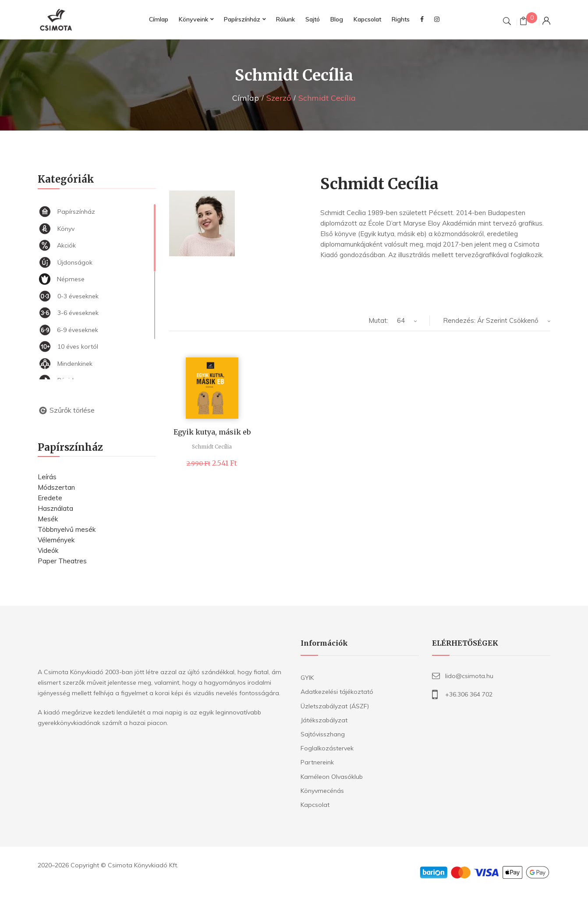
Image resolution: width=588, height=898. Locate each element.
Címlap (246, 98)
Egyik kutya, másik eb (212, 432)
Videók (48, 550)
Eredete (50, 498)
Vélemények (56, 540)
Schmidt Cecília (212, 447)
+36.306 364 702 (469, 694)
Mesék (48, 519)
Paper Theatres (62, 561)
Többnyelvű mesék (67, 529)
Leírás (47, 477)
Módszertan (56, 487)
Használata (55, 508)
